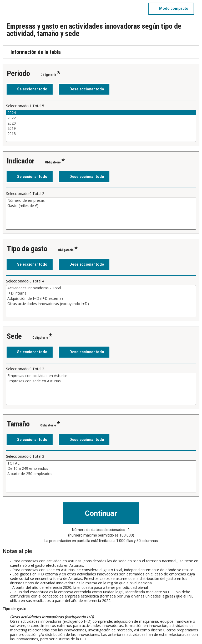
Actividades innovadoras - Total (101, 288)
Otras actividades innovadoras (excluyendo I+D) (101, 304)
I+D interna (101, 293)
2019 (101, 128)
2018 (101, 134)
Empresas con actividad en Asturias (101, 376)
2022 (101, 118)
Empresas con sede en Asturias (101, 381)
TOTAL (101, 463)
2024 (101, 113)
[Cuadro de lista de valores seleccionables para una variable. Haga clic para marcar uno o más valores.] (101, 126)
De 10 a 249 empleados (101, 468)
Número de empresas (101, 200)
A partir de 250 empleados (101, 474)
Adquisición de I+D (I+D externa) (101, 298)
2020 (101, 123)
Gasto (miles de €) (101, 206)
